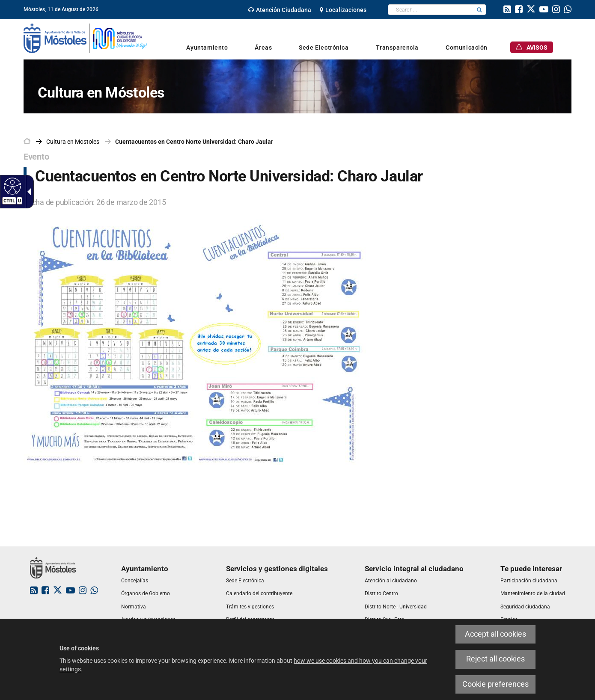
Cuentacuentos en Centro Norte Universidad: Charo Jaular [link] (194, 142)
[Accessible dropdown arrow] (27, 192)
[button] (479, 10)
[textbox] (430, 10)
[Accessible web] (11, 186)
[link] (280, 10)
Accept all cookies (495, 634)
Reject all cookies (495, 659)
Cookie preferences (495, 684)
